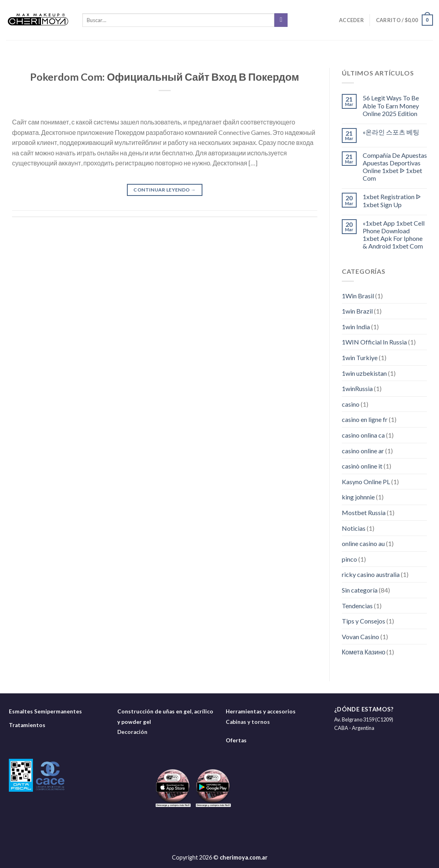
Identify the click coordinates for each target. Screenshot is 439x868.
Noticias (354, 528)
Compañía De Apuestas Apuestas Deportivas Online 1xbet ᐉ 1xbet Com (395, 167)
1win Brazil (357, 311)
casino (351, 404)
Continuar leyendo (164, 190)
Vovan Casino (360, 637)
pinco (349, 559)
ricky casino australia (371, 574)
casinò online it (362, 466)
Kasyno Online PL (366, 482)
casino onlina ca (363, 435)
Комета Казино (364, 652)
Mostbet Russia (364, 512)
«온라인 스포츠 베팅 (391, 132)
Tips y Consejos (363, 621)
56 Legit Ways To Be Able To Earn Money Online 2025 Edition (391, 105)
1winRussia (357, 388)
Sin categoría (360, 590)
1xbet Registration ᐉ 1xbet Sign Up (392, 200)
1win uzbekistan (364, 373)
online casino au (363, 543)
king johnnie (358, 497)
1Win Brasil (358, 296)
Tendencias (357, 606)
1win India (356, 327)
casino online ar (363, 451)
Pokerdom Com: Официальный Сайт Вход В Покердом (164, 77)
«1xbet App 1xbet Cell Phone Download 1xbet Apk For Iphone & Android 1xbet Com (394, 235)
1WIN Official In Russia (374, 342)
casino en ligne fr (365, 419)
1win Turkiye (360, 358)
